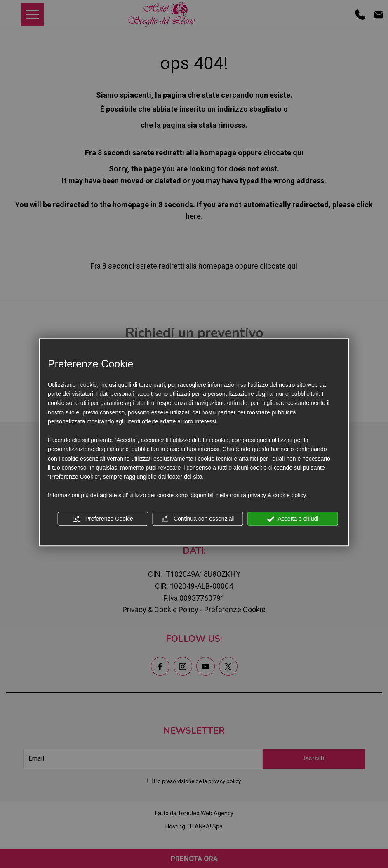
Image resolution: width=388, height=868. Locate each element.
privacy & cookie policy (277, 495)
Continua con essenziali (198, 519)
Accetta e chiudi (293, 519)
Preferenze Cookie (103, 519)
